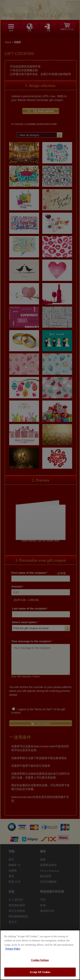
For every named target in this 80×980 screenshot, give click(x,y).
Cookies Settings (40, 960)
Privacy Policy (13, 949)
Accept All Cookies (40, 972)
